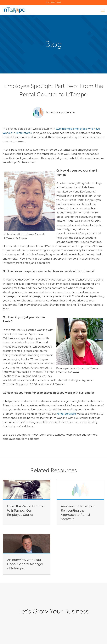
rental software (67, 414)
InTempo (14, 10)
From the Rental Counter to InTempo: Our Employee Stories (26, 510)
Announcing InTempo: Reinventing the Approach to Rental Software (78, 512)
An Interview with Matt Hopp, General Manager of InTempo (25, 564)
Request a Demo (54, 3)
